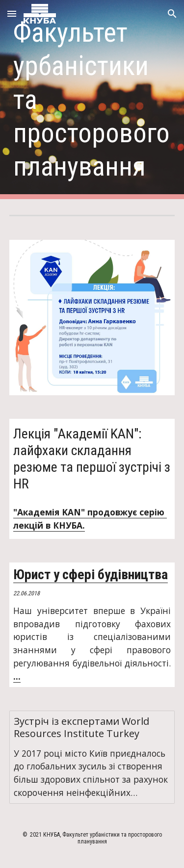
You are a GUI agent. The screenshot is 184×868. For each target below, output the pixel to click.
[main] (92, 100)
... (17, 676)
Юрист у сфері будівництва (91, 574)
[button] (12, 13)
